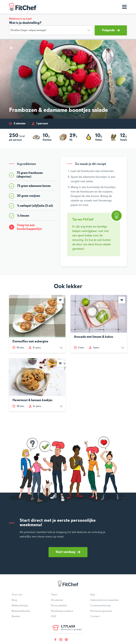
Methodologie (20, 606)
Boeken (16, 616)
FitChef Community (23, 7)
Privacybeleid (59, 606)
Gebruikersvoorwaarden (104, 600)
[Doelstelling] (51, 30)
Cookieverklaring (100, 606)
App (93, 595)
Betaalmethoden (21, 611)
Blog (14, 600)
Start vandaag (68, 552)
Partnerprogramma (101, 611)
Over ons (17, 595)
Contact (95, 616)
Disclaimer (57, 600)
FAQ (54, 616)
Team (54, 595)
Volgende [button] (111, 30)
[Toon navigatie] (124, 7)
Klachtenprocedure (62, 611)
